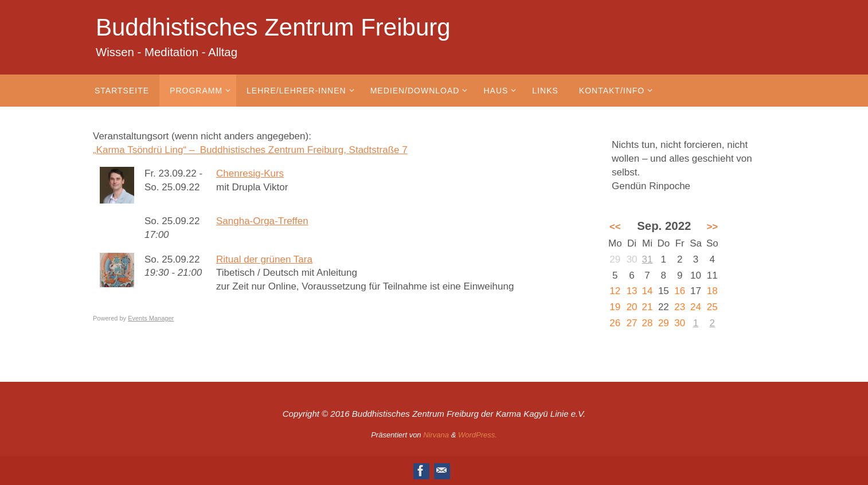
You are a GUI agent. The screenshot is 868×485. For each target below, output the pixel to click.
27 (632, 323)
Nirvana (436, 435)
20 (632, 307)
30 (680, 323)
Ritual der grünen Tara (264, 259)
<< (615, 227)
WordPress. (478, 435)
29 (664, 323)
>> (712, 227)
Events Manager (151, 318)
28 (648, 323)
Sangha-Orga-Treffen (262, 221)
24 (696, 307)
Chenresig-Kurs (250, 173)
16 (680, 291)
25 (712, 307)
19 (615, 307)
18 (712, 291)
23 (680, 307)
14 (648, 291)
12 (615, 291)
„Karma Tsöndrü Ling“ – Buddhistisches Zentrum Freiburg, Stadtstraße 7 (250, 150)
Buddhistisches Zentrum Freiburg (273, 27)
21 (648, 307)
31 (648, 259)
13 (632, 291)
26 (615, 323)
